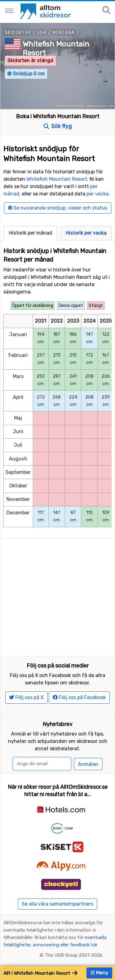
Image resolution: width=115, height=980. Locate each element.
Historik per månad (31, 233)
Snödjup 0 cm (26, 74)
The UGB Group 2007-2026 (74, 955)
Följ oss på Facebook (79, 697)
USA (42, 33)
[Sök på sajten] (106, 11)
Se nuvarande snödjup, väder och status (58, 208)
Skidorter (18, 33)
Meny (99, 973)
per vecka (98, 194)
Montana (64, 33)
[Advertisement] (57, 596)
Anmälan (88, 764)
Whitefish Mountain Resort (57, 179)
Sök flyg (58, 126)
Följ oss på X (26, 697)
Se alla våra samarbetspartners (57, 904)
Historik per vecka (86, 233)
